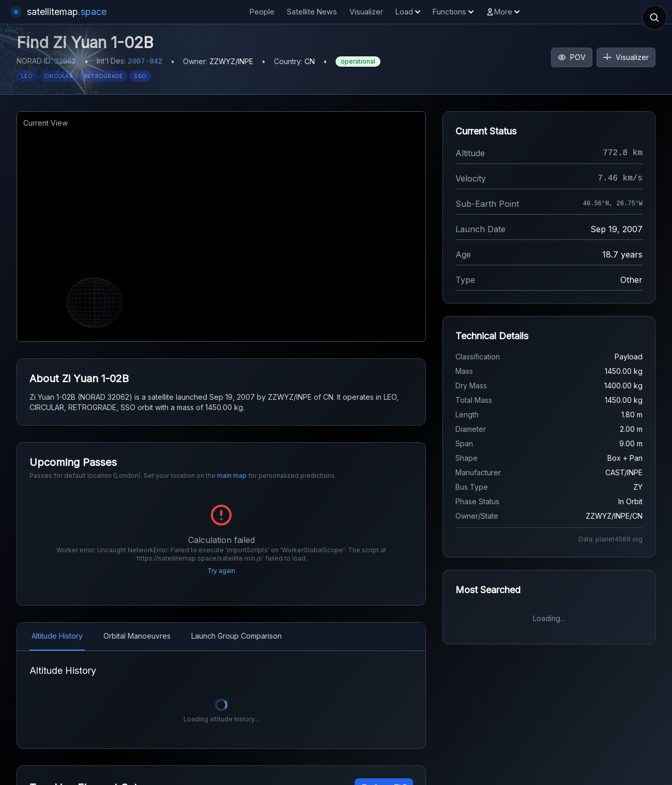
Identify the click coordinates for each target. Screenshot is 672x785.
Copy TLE (384, 774)
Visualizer (366, 12)
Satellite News (312, 12)
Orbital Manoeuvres (137, 622)
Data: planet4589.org (610, 539)
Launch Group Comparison (236, 622)
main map (232, 475)
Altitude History (57, 622)
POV (572, 57)
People (262, 12)
